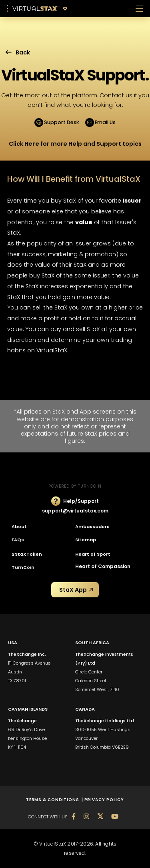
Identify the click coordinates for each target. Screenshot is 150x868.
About (19, 526)
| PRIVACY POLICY (103, 800)
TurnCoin (23, 567)
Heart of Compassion (103, 566)
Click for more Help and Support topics (75, 144)
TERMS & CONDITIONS (54, 800)
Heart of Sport (93, 554)
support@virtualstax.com (75, 511)
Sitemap (86, 540)
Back (18, 52)
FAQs (18, 540)
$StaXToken (27, 554)
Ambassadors (92, 526)
